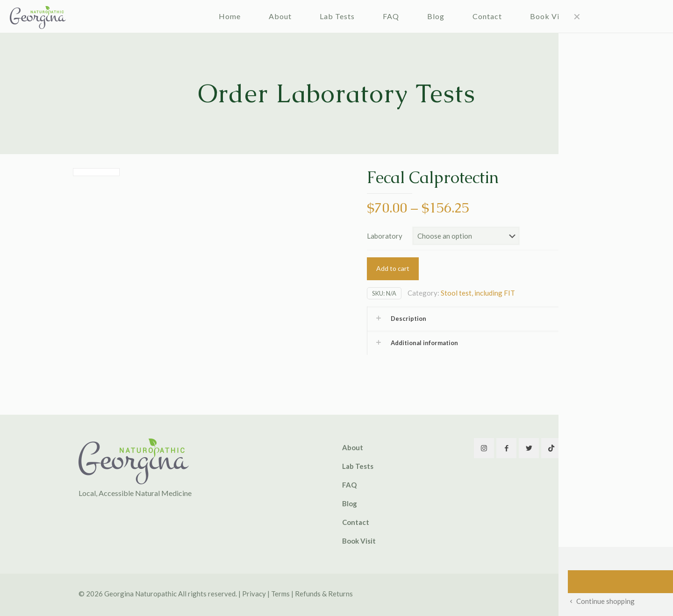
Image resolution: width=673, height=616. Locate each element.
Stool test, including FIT (478, 293)
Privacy (254, 594)
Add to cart (393, 268)
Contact (356, 522)
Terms (280, 594)
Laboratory (385, 236)
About (353, 447)
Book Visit (359, 541)
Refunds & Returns (324, 594)
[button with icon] (484, 448)
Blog (350, 503)
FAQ (349, 485)
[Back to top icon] (585, 594)
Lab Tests (358, 466)
